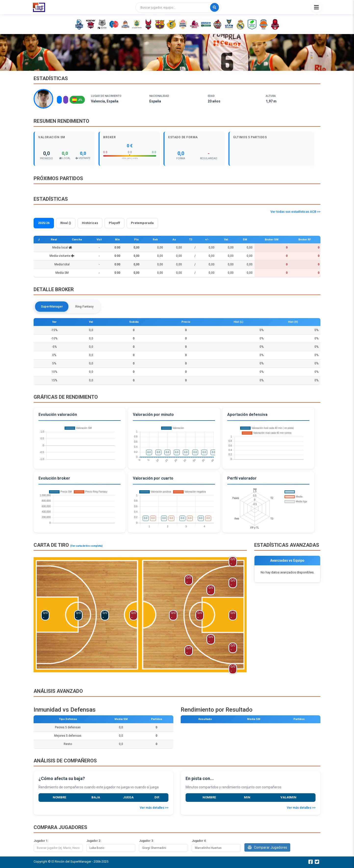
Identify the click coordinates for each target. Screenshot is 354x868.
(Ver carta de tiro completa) (86, 546)
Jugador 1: (41, 841)
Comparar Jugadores (267, 847)
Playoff (114, 223)
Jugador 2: (94, 841)
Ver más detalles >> (154, 808)
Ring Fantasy (85, 306)
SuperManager (52, 306)
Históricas (90, 223)
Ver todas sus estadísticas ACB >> (295, 212)
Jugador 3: (146, 841)
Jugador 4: (199, 841)
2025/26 (44, 223)
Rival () (66, 223)
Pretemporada (142, 223)
